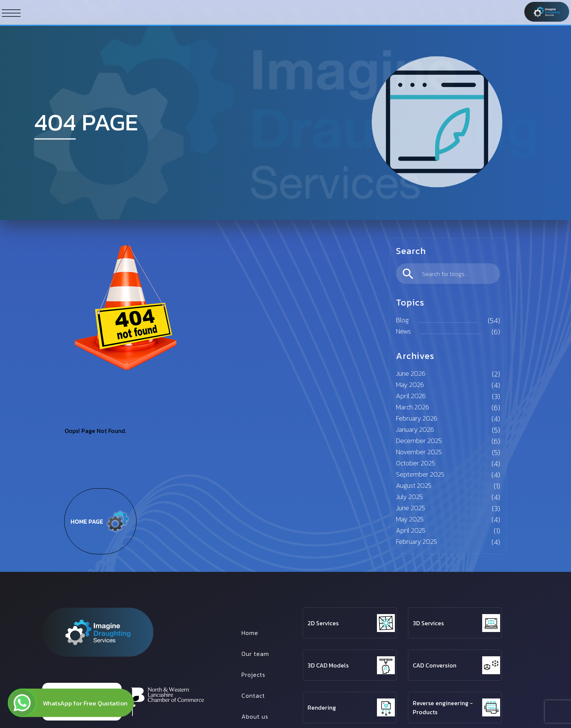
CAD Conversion (435, 665)
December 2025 (419, 441)
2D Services (323, 623)
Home (250, 633)
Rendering (322, 707)
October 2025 (416, 463)
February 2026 (417, 418)
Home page (100, 521)
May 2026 (410, 385)
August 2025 (414, 485)
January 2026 (415, 429)
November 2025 (419, 452)
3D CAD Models (328, 665)
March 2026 (413, 407)
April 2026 (411, 396)
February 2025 (416, 541)
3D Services (428, 623)
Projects (253, 675)
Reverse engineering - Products (443, 707)
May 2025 (410, 519)
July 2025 (409, 497)
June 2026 (411, 373)
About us (255, 716)
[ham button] (11, 13)
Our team (255, 654)
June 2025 (411, 508)
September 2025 (420, 474)
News (403, 331)
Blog (402, 320)
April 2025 (411, 530)
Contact (253, 696)
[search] (448, 274)
